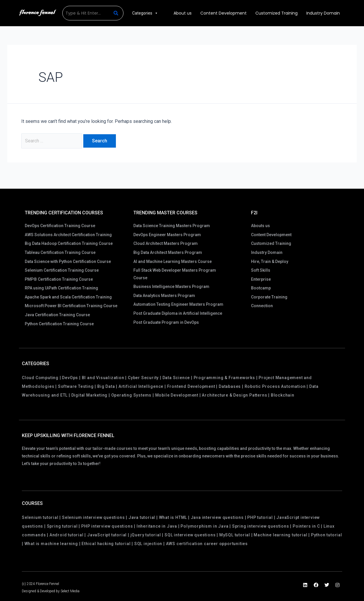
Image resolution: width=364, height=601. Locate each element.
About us (183, 13)
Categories (145, 13)
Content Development (223, 13)
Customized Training (276, 13)
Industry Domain (323, 13)
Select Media (70, 591)
